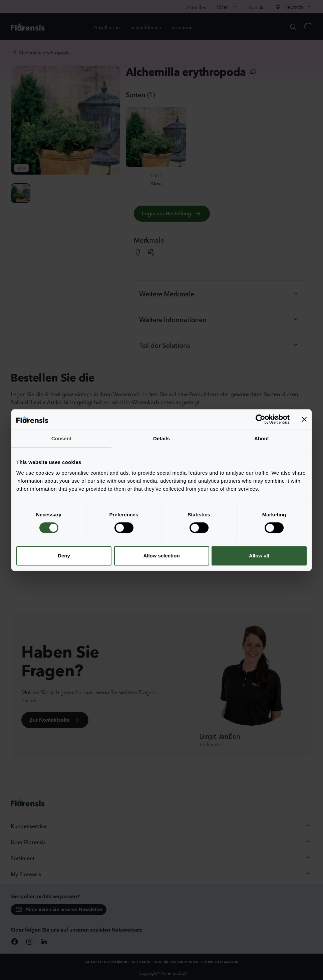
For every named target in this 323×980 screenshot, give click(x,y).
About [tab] (262, 438)
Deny (64, 556)
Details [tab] (161, 438)
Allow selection (161, 556)
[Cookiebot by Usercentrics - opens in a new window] (260, 419)
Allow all (259, 556)
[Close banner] (304, 419)
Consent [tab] (62, 438)
